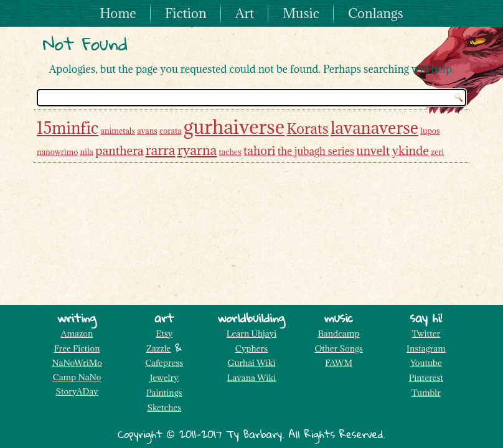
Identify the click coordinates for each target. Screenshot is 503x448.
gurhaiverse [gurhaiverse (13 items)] (234, 127)
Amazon (77, 334)
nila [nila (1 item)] (87, 152)
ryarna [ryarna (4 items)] (197, 150)
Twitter (426, 334)
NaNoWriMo (77, 363)
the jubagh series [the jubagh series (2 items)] (316, 151)
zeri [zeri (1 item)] (437, 152)
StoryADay (77, 391)
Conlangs (376, 13)
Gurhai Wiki (251, 363)
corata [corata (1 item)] (171, 131)
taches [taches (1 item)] (230, 152)
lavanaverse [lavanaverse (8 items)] (374, 128)
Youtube (426, 363)
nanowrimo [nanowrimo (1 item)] (57, 152)
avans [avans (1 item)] (147, 131)
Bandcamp (339, 334)
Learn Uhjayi (252, 334)
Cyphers (251, 348)
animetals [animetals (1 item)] (118, 131)
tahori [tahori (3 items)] (260, 151)
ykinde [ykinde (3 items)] (410, 151)
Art (245, 13)
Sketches (164, 408)
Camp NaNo (77, 377)
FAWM (339, 363)
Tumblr (426, 393)
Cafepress (164, 363)
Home (118, 13)
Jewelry (164, 378)
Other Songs (338, 348)
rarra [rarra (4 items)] (161, 150)
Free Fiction (77, 348)
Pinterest (426, 378)
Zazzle (158, 348)
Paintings (164, 393)
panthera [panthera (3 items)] (119, 151)
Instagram (426, 348)
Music (301, 13)
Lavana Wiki (252, 378)
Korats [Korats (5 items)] (307, 128)
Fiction (186, 13)
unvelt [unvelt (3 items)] (373, 151)
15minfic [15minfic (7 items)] (68, 128)
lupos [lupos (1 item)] (430, 131)
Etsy (164, 334)
